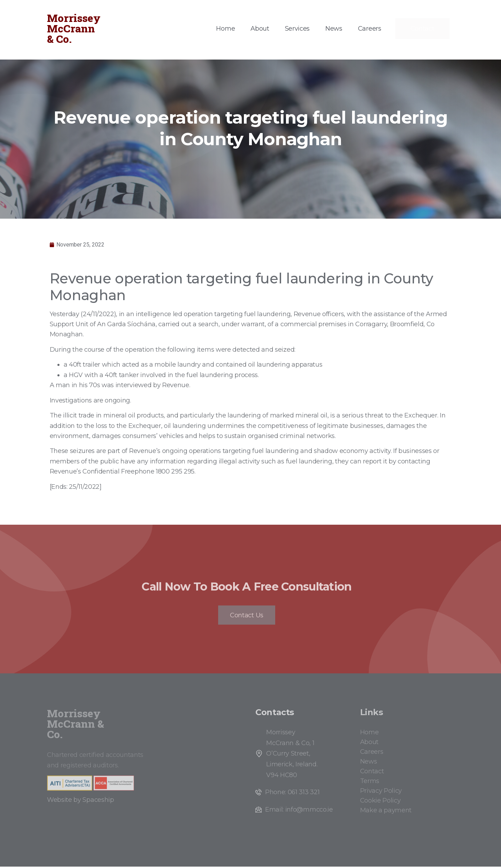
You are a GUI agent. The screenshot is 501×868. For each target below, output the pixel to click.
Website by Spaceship (81, 801)
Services (297, 29)
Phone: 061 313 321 (292, 794)
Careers (370, 29)
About (260, 29)
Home (225, 29)
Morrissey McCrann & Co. (74, 28)
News (334, 29)
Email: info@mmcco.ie (299, 811)
